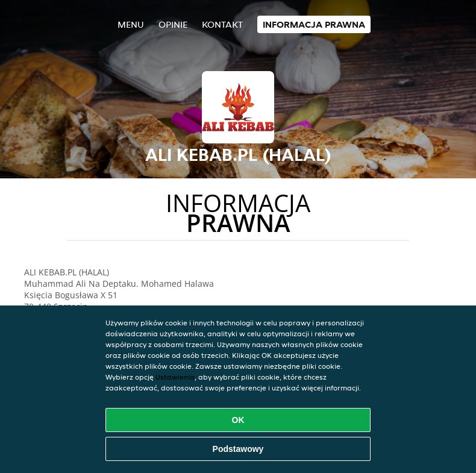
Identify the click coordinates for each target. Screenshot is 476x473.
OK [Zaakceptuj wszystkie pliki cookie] (238, 420)
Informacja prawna (314, 24)
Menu (131, 24)
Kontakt (222, 24)
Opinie (173, 24)
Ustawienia (175, 377)
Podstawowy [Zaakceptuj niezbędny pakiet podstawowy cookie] (238, 449)
